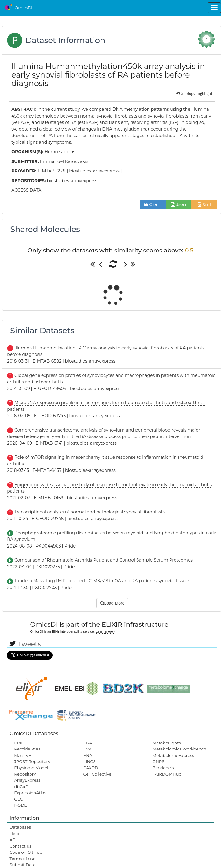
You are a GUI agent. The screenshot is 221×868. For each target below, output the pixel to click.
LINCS (89, 761)
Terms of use (22, 859)
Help (14, 834)
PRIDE (21, 743)
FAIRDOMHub (167, 774)
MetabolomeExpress (173, 755)
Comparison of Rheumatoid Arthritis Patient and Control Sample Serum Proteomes (103, 560)
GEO (19, 799)
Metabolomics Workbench (180, 749)
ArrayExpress (27, 780)
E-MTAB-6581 (52, 171)
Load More (112, 603)
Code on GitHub (26, 852)
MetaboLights (167, 743)
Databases (20, 827)
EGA (88, 743)
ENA (88, 755)
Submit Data (22, 865)
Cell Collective (97, 774)
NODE (20, 805)
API (13, 840)
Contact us (20, 846)
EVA (87, 749)
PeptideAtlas (27, 749)
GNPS (158, 761)
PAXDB (90, 768)
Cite (153, 204)
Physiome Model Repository (31, 771)
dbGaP (21, 787)
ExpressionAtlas (30, 793)
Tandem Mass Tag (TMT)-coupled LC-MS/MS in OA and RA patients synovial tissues (102, 581)
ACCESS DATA (26, 190)
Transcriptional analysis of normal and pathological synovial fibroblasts (89, 512)
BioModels (163, 768)
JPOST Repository (32, 761)
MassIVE (22, 755)
